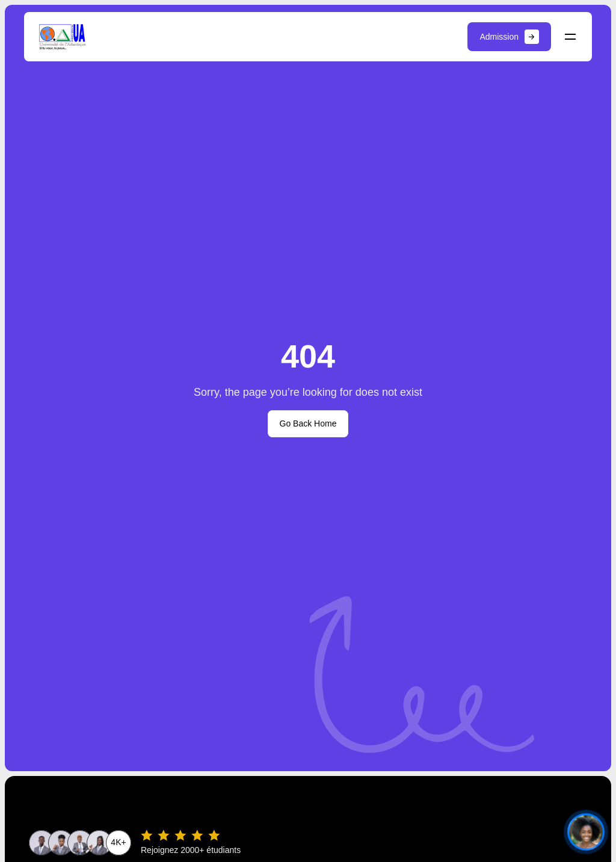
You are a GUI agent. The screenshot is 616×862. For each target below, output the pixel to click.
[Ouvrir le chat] (586, 832)
